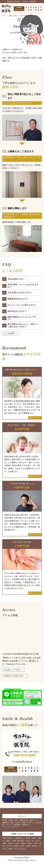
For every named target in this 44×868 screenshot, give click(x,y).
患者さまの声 (27, 823)
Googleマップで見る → (13, 670)
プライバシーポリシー (10, 827)
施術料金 (6, 823)
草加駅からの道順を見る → (15, 676)
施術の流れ (24, 820)
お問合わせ (25, 825)
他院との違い (13, 820)
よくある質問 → (11, 333)
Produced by (22, 858)
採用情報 (17, 825)
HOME (5, 820)
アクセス (9, 825)
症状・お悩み (15, 823)
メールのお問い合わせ (22, 762)
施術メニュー (34, 820)
